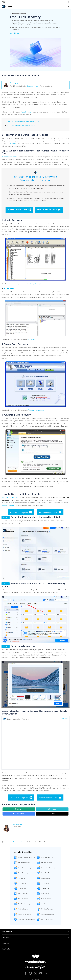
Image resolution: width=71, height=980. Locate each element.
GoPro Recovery (23, 873)
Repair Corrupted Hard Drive (27, 857)
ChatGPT (19, 809)
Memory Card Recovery (48, 914)
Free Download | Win (19, 209)
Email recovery (45, 878)
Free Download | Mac (49, 209)
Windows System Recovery (26, 919)
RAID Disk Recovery (47, 919)
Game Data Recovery (24, 868)
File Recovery (45, 893)
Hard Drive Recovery (24, 914)
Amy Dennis (14, 83)
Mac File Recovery (46, 863)
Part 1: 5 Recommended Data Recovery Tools (24, 122)
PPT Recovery (22, 883)
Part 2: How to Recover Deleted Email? (21, 125)
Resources (8, 842)
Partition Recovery (24, 909)
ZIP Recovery (45, 883)
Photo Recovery (46, 899)
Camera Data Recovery (48, 868)
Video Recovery (23, 899)
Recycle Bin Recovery (48, 857)
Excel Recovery (45, 888)
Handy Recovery (35, 284)
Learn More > (15, 33)
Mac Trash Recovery (24, 863)
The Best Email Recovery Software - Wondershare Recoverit (36, 178)
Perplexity (52, 809)
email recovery (27, 112)
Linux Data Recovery (47, 904)
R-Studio (9, 288)
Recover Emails (33, 86)
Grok (52, 814)
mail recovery (12, 143)
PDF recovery (22, 878)
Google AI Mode (19, 814)
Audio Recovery (23, 893)
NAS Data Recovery (24, 904)
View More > (64, 719)
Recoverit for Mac (8, 505)
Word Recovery (23, 888)
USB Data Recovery (47, 909)
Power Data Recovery (36, 410)
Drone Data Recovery (48, 873)
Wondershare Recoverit (10, 157)
